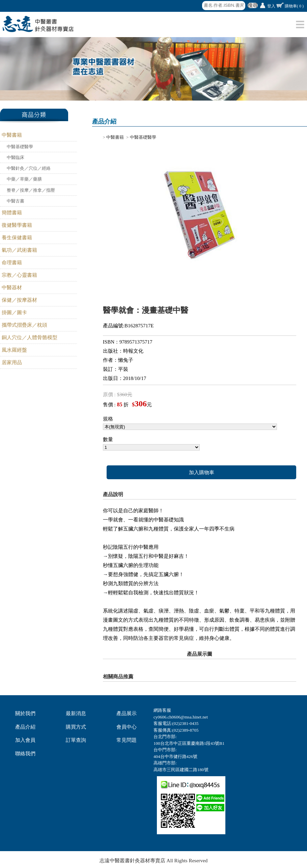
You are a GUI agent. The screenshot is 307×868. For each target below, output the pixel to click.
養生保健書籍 (17, 238)
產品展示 (127, 713)
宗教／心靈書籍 (19, 275)
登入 (271, 6)
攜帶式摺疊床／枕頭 (24, 325)
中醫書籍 (12, 135)
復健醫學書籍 (17, 225)
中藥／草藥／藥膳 (24, 179)
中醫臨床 (16, 157)
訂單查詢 (76, 740)
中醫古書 (16, 201)
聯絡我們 (25, 754)
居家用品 (12, 362)
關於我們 (25, 713)
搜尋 (253, 5)
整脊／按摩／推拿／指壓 (31, 190)
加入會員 (25, 740)
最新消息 (76, 713)
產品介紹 (25, 727)
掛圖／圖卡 (14, 313)
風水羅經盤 (14, 350)
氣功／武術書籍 (19, 250)
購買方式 (76, 727)
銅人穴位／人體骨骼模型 (30, 337)
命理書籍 (12, 263)
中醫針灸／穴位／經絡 (29, 168)
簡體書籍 (12, 213)
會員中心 (127, 727)
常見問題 (127, 740)
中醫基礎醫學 (20, 147)
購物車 (294, 6)
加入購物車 (202, 472)
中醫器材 (12, 288)
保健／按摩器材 (19, 300)
